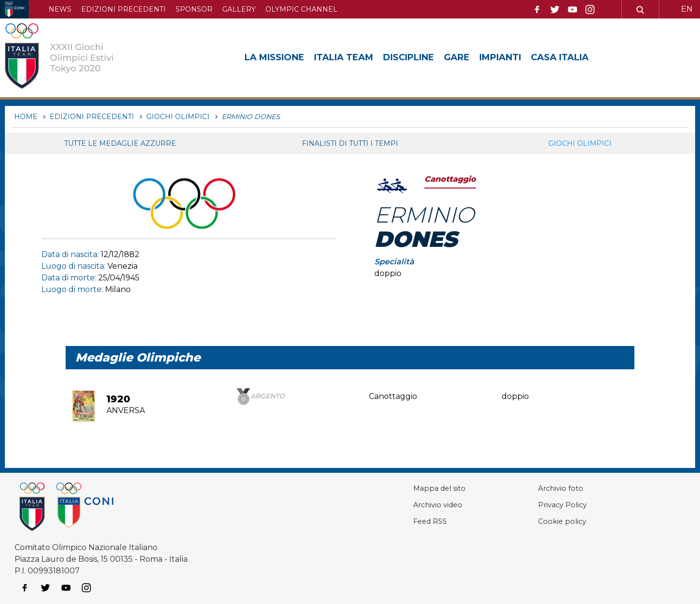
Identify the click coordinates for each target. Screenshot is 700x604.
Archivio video (417, 505)
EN (687, 9)
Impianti (500, 57)
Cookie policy (551, 521)
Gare (457, 57)
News (60, 9)
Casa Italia (560, 57)
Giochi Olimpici (580, 143)
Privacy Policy (552, 505)
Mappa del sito (418, 488)
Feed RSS (409, 521)
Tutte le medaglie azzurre (120, 143)
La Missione (274, 57)
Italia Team (344, 57)
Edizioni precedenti (123, 9)
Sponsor (194, 9)
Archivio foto (549, 488)
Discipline (409, 57)
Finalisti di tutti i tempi (350, 143)
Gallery (239, 9)
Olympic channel (301, 9)
